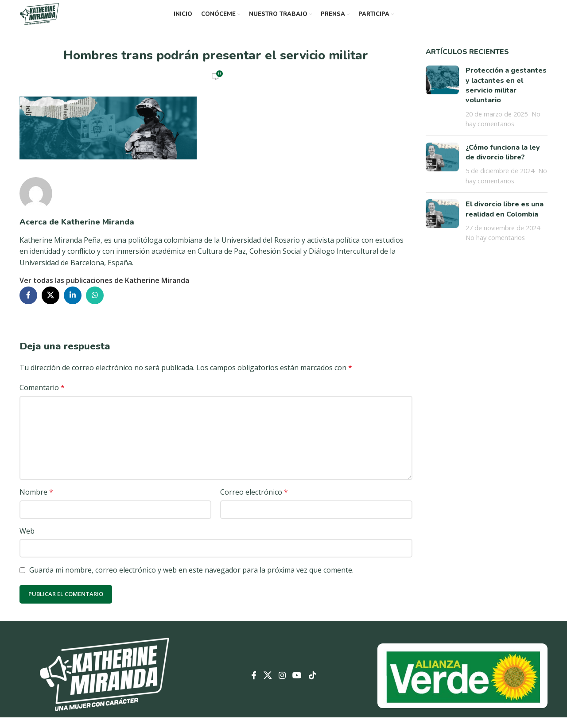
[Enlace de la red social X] (50, 306)
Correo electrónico (254, 503)
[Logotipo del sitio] (48, 19)
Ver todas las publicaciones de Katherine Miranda (104, 291)
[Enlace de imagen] (105, 685)
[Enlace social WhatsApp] (95, 306)
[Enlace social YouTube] (301, 687)
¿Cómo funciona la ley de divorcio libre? (503, 163)
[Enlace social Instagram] (282, 687)
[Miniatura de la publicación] (442, 108)
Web (27, 542)
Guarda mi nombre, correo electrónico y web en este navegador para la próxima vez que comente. (191, 581)
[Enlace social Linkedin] (73, 306)
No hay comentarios (495, 248)
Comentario (42, 398)
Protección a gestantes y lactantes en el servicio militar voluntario (506, 96)
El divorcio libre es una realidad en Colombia (505, 220)
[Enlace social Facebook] (28, 306)
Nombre (36, 503)
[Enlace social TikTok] (320, 687)
